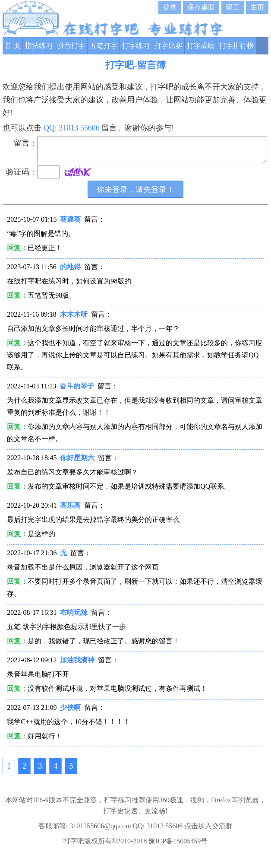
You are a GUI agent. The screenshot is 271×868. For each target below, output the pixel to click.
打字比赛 (168, 46)
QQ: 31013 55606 (73, 128)
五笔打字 (104, 46)
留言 (233, 7)
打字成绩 (201, 46)
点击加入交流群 (208, 826)
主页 (257, 7)
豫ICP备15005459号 (178, 841)
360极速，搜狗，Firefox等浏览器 (209, 800)
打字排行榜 (236, 46)
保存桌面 (201, 7)
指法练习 (39, 46)
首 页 (13, 46)
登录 (170, 7)
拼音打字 (71, 46)
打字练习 (136, 46)
